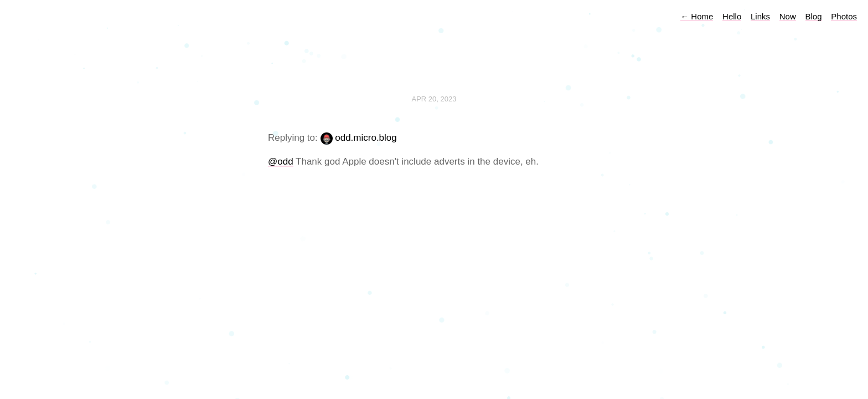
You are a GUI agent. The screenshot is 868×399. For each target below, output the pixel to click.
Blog (814, 16)
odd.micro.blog (366, 138)
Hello (732, 16)
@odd (281, 162)
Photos (844, 16)
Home (697, 16)
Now (788, 16)
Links (760, 16)
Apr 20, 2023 (434, 99)
